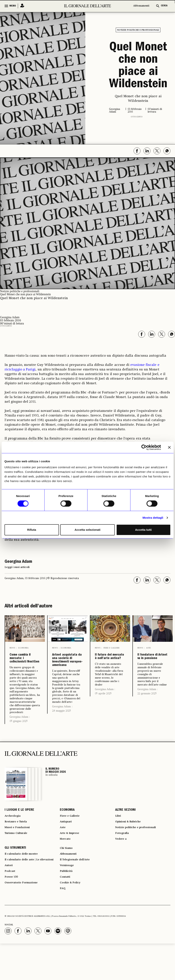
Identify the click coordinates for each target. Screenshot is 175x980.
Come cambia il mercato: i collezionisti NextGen (24, 669)
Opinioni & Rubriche (131, 845)
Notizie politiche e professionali (138, 30)
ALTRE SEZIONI (125, 831)
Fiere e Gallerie (112, 648)
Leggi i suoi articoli (17, 567)
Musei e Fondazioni (19, 852)
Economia (23, 648)
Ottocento (137, 117)
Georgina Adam (19, 737)
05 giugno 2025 (19, 741)
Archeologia (14, 838)
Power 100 (12, 915)
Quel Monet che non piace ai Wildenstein (138, 66)
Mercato (66, 866)
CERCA (164, 6)
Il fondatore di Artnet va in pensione (152, 662)
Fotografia (123, 859)
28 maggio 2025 (62, 740)
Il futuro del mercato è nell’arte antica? (109, 666)
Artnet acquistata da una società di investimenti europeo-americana (67, 675)
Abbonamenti (141, 6)
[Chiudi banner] (169, 447)
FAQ (63, 924)
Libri (119, 838)
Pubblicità (67, 903)
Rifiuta (32, 530)
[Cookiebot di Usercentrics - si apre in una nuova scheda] (144, 447)
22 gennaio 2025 (147, 705)
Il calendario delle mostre (24, 883)
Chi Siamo (67, 876)
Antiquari (67, 845)
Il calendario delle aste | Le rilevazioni (25, 892)
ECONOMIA (67, 831)
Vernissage (68, 897)
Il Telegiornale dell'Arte (78, 890)
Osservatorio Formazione (24, 922)
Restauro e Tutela (18, 845)
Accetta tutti (143, 530)
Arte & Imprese (71, 859)
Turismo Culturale (18, 859)
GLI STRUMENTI (15, 876)
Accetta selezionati (87, 530)
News (12, 648)
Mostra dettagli (153, 518)
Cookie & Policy (71, 917)
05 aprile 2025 (103, 711)
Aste (148, 648)
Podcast (11, 908)
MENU (13, 6)
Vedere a (122, 866)
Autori (9, 901)
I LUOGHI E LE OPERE (19, 831)
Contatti (66, 910)
